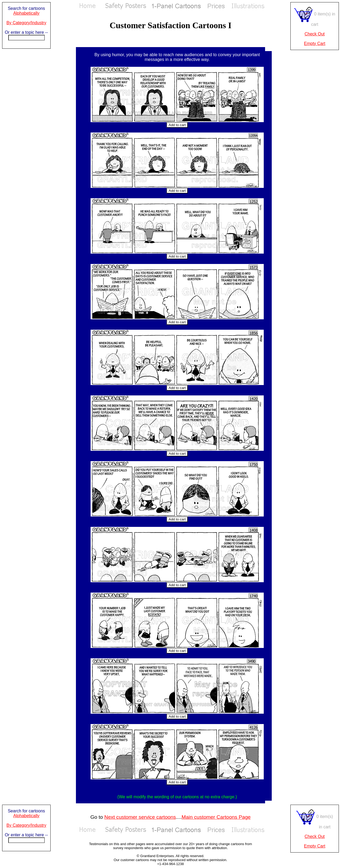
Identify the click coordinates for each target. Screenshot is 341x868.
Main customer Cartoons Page (216, 817)
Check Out (315, 34)
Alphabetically (27, 13)
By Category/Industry (26, 23)
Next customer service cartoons (140, 817)
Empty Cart (315, 44)
